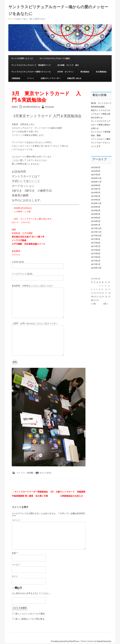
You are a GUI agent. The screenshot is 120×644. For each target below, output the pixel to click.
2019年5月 (96, 193)
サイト (15, 577)
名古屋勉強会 (101, 73)
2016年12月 (96, 269)
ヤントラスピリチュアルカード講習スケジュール (31, 73)
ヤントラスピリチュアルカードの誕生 (55, 59)
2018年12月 (96, 204)
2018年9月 (96, 208)
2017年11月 (96, 233)
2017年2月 (96, 262)
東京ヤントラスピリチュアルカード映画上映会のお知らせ (101, 115)
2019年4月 (96, 197)
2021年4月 (96, 175)
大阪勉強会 (16, 79)
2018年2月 (96, 222)
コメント (16, 521)
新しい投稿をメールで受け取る (30, 620)
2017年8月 (96, 244)
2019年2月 (96, 201)
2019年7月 (96, 190)
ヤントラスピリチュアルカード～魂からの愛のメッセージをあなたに (58, 11)
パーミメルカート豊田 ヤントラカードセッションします (102, 143)
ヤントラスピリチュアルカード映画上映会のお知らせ (101, 126)
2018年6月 (96, 211)
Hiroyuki (49, 108)
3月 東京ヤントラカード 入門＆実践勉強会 (47, 97)
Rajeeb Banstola (104, 642)
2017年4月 (96, 258)
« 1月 (93, 305)
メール (16, 565)
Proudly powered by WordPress (65, 642)
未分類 (30, 474)
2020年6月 (96, 186)
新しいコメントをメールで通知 (30, 614)
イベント (31, 79)
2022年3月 (96, 168)
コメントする (45, 474)
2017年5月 (96, 254)
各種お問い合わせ (74, 79)
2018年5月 (96, 215)
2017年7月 (96, 247)
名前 (15, 554)
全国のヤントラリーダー (51, 79)
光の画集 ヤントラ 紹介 (68, 66)
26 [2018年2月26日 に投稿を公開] (92, 301)
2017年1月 (96, 265)
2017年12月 (96, 229)
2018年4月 (96, 219)
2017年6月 (96, 251)
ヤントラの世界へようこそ (22, 59)
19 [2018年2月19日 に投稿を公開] (92, 297)
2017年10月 (96, 236)
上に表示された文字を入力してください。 (32, 594)
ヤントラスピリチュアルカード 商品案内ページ (31, 66)
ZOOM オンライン (66, 73)
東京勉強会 (85, 73)
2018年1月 (96, 226)
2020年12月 (96, 179)
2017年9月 (96, 240)
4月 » (106, 305)
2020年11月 (96, 183)
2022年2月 (96, 172)
